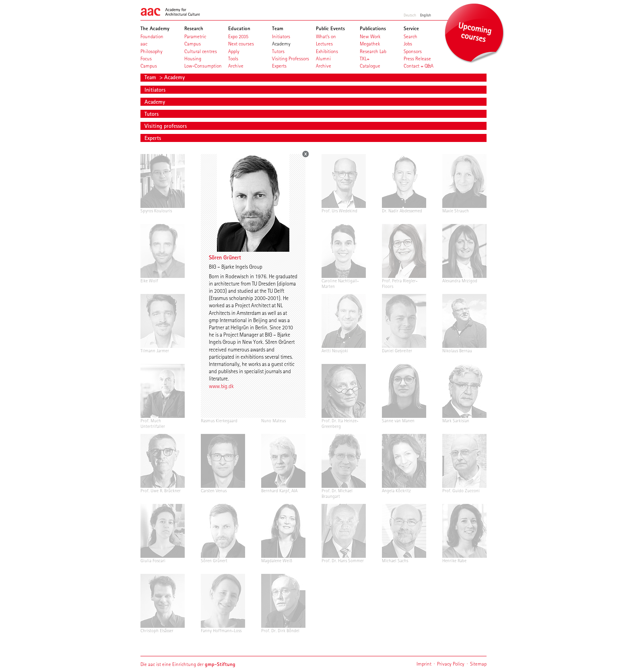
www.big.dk (221, 386)
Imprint (424, 664)
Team (151, 77)
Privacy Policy (451, 664)
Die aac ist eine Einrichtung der (188, 664)
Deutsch (410, 15)
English (426, 15)
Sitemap (478, 664)
